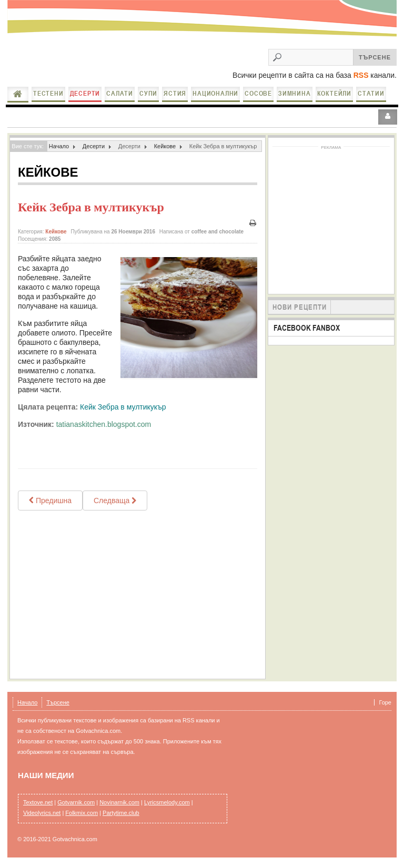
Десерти (85, 93)
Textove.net (38, 802)
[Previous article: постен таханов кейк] (50, 501)
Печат (253, 223)
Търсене (58, 702)
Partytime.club (121, 813)
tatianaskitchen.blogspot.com (104, 424)
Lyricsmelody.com (167, 802)
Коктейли (334, 93)
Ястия (175, 93)
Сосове (258, 93)
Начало (18, 94)
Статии (371, 93)
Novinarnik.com (119, 802)
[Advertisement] (138, 595)
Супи (148, 93)
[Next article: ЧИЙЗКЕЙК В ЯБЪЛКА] (115, 501)
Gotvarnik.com (76, 802)
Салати (120, 93)
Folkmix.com (82, 813)
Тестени (48, 93)
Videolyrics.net (42, 813)
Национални (215, 93)
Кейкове (165, 146)
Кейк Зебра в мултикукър (91, 207)
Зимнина (295, 93)
